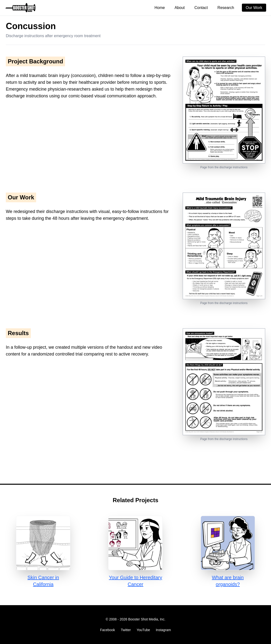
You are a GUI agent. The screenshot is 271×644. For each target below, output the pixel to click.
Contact (201, 8)
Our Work (254, 8)
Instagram (163, 630)
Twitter (126, 630)
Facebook (108, 630)
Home (160, 8)
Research (226, 8)
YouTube (143, 630)
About (180, 8)
